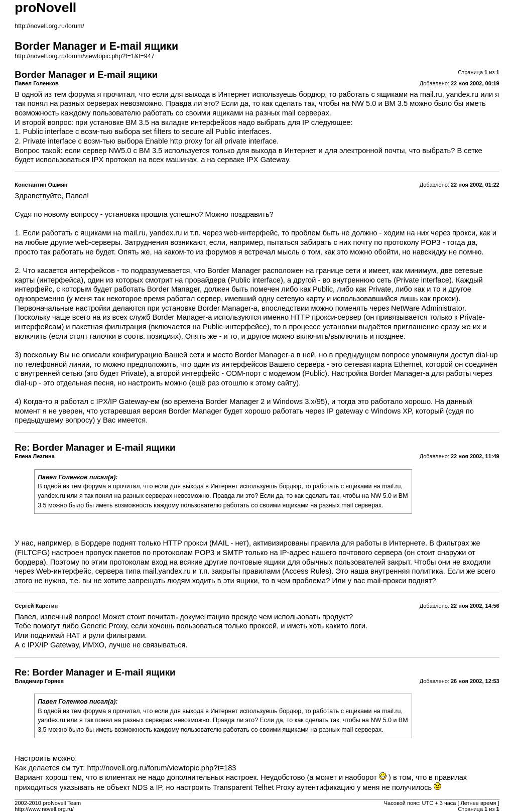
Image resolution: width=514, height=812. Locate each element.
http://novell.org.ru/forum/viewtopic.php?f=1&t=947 (84, 56)
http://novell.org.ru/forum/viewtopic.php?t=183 (162, 768)
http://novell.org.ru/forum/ (49, 26)
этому (265, 383)
